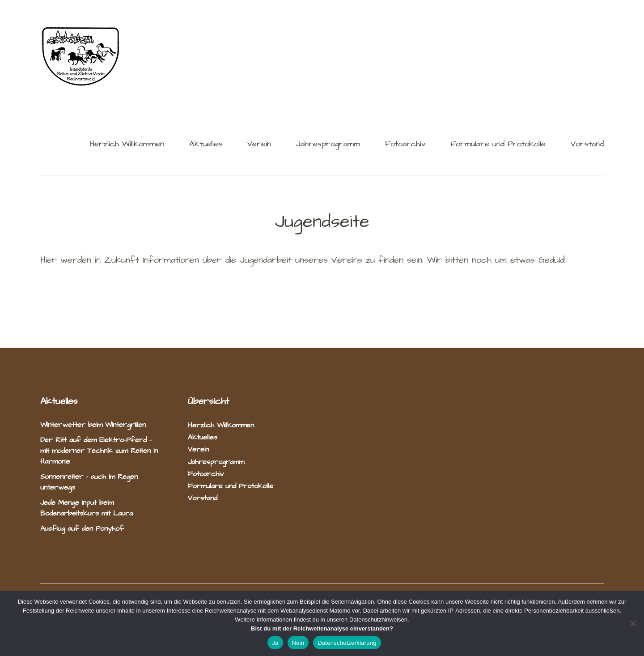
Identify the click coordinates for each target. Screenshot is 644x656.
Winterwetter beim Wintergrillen (94, 425)
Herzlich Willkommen (127, 145)
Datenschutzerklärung (347, 643)
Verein (259, 145)
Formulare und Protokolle (498, 145)
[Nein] (633, 623)
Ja (275, 643)
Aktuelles (206, 145)
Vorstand (587, 145)
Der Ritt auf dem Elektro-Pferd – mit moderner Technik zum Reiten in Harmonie (99, 451)
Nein (298, 643)
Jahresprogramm (328, 145)
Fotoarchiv (405, 145)
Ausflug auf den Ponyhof (82, 528)
